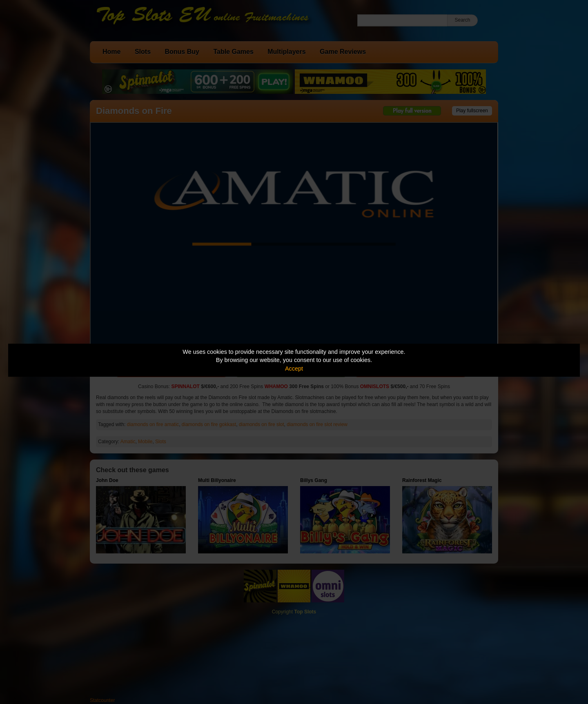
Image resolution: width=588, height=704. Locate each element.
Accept (294, 369)
